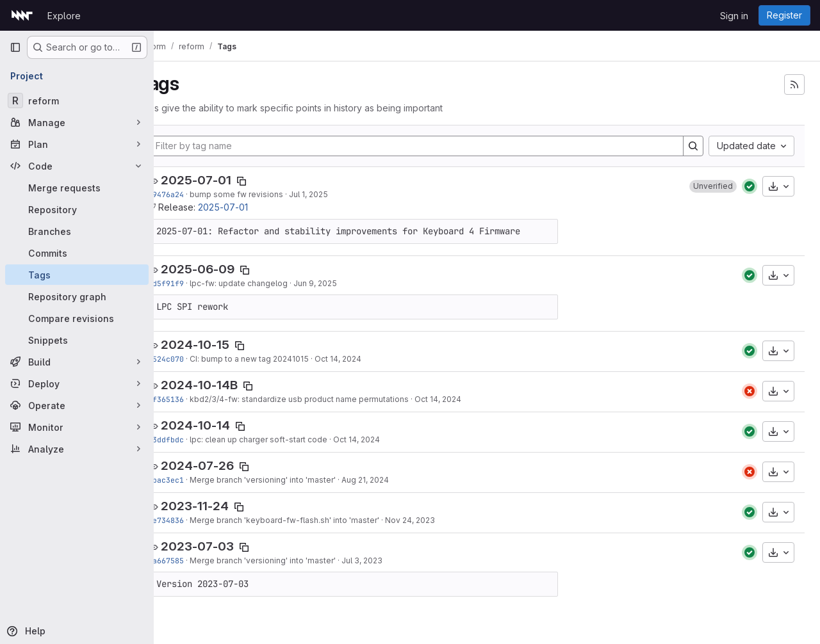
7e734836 (197, 520)
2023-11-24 (226, 506)
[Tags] (77, 275)
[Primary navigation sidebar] (15, 47)
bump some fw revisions (268, 194)
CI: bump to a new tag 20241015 (281, 359)
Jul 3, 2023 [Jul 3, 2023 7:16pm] (393, 560)
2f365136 (197, 399)
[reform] (77, 101)
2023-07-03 (229, 546)
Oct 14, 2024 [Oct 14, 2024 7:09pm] (469, 399)
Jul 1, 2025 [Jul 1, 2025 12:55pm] (340, 194)
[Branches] (77, 231)
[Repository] (77, 209)
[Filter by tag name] (431, 146)
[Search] (693, 146)
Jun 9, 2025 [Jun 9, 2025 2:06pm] (347, 283)
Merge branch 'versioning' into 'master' (294, 480)
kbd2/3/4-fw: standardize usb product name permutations (331, 399)
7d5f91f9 (197, 283)
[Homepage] (22, 15)
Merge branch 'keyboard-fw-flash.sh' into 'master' (316, 520)
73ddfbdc (197, 439)
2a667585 (197, 560)
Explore (64, 16)
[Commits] (77, 253)
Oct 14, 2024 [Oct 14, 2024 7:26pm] (369, 359)
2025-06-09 (229, 269)
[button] (713, 186)
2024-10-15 (226, 345)
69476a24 (197, 194)
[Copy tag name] (273, 181)
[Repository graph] (77, 296)
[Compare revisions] (77, 318)
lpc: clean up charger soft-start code (290, 439)
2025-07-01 (227, 180)
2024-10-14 (227, 425)
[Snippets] (77, 340)
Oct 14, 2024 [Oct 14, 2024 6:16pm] (388, 439)
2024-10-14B (231, 385)
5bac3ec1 (197, 480)
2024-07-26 (229, 466)
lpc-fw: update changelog (270, 283)
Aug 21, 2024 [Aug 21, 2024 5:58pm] (397, 480)
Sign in (734, 16)
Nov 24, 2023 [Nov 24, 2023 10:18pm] (441, 520)
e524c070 (197, 359)
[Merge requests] (77, 188)
